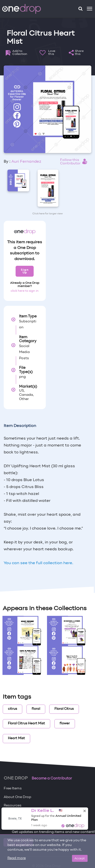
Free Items (13, 789)
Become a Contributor (52, 779)
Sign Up (25, 271)
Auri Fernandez (26, 162)
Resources (13, 806)
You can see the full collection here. (38, 563)
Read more (17, 858)
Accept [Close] (80, 858)
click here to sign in (25, 291)
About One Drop (17, 797)
